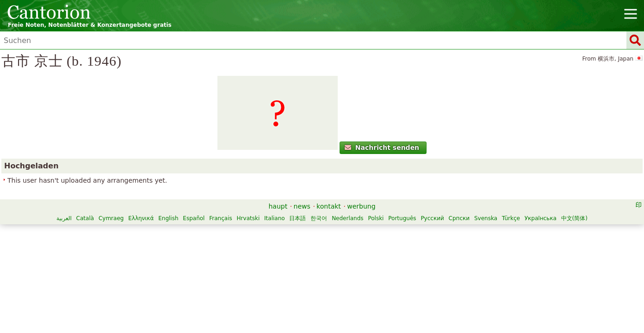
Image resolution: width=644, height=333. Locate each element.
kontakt (329, 256)
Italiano (387, 268)
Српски (303, 277)
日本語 (410, 268)
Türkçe (355, 277)
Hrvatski (360, 268)
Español (306, 268)
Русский (277, 277)
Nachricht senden (154, 183)
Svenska (330, 277)
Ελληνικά (253, 268)
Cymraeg (223, 268)
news (302, 256)
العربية (176, 268)
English (280, 268)
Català (197, 268)
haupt (278, 256)
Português (247, 277)
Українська (385, 277)
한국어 (431, 268)
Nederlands (459, 268)
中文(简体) (418, 277)
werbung (361, 256)
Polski (220, 277)
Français (332, 268)
